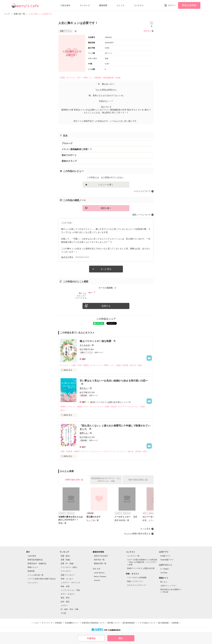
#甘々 (79, 78)
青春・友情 (65, 586)
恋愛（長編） (66, 560)
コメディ (64, 605)
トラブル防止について (146, 623)
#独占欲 (133, 365)
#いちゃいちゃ (96, 365)
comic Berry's (99, 573)
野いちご (164, 582)
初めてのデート (69, 155)
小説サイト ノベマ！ (169, 586)
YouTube (164, 573)
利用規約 (59, 623)
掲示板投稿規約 (129, 623)
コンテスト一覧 (133, 556)
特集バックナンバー (135, 581)
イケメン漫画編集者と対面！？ (77, 149)
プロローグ (67, 143)
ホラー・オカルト (68, 594)
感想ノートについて (141, 215)
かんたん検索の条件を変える (137, 534)
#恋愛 (62, 78)
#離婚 (119, 365)
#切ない (63, 410)
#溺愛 (73, 365)
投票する (106, 306)
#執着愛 (125, 365)
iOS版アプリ (165, 556)
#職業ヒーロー (109, 365)
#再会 (145, 451)
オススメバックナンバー (137, 585)
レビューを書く (106, 185)
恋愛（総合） (66, 556)
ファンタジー (66, 571)
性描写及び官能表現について (93, 623)
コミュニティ (33, 583)
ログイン (172, 5)
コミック (120, 5)
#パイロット (65, 365)
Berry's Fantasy (100, 576)
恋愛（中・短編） (68, 563)
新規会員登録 (189, 5)
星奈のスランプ (69, 161)
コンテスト (139, 5)
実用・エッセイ (67, 579)
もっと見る (106, 269)
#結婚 (142, 407)
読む (121, 638)
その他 (63, 613)
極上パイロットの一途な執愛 (96, 341)
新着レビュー (33, 567)
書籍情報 (103, 5)
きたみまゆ (85, 345)
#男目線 (138, 451)
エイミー (65, 257)
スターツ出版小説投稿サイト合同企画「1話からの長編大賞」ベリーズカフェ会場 (142, 562)
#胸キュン (88, 78)
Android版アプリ (167, 560)
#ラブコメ (71, 78)
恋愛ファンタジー (68, 575)
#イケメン (72, 407)
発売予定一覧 (99, 560)
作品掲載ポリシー (72, 623)
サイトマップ (47, 623)
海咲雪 (146, 31)
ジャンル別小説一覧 (35, 575)
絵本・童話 (65, 602)
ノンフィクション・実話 (70, 590)
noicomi (97, 580)
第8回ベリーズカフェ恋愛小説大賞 (141, 568)
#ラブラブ (122, 407)
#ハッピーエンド (97, 407)
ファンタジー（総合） (69, 567)
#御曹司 (86, 365)
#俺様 (139, 365)
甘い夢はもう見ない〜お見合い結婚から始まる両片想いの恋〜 (114, 381)
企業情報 (175, 623)
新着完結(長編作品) (35, 560)
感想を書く (106, 208)
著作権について (114, 623)
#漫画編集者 (108, 78)
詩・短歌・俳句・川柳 (69, 609)
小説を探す (66, 5)
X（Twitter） (165, 569)
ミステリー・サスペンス (70, 583)
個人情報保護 (163, 623)
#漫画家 (98, 78)
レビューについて (142, 191)
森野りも (84, 433)
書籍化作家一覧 (100, 563)
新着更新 (31, 571)
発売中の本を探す (101, 556)
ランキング (85, 5)
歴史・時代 (65, 598)
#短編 (118, 78)
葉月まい (84, 388)
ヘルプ (36, 623)
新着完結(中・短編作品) (37, 563)
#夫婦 (79, 365)
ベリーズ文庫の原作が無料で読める (42, 579)
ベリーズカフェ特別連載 (137, 578)
